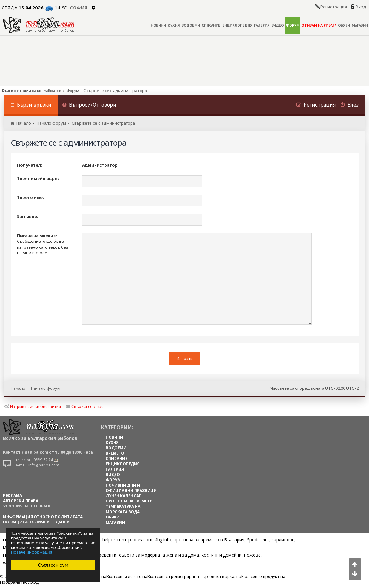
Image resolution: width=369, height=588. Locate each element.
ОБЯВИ (344, 25)
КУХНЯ (174, 25)
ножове (252, 555)
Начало (18, 388)
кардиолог (283, 540)
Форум (73, 91)
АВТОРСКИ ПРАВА (21, 501)
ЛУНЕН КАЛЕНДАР (124, 496)
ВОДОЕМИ (191, 25)
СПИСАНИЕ (211, 25)
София (79, 8)
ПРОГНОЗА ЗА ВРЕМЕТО (129, 501)
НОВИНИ (158, 25)
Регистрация (334, 7)
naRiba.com (53, 91)
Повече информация (32, 552)
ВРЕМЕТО (115, 453)
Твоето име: (30, 197)
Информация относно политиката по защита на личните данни (43, 519)
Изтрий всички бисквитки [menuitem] (33, 406)
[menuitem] (90, 105)
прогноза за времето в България (209, 540)
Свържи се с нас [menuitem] (85, 406)
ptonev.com (140, 540)
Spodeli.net (258, 540)
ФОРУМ (293, 25)
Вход (361, 7)
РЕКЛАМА (13, 495)
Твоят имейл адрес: (39, 178)
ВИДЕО (278, 25)
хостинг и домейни (222, 555)
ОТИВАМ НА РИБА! (319, 25)
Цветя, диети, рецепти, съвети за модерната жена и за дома (133, 555)
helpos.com (114, 540)
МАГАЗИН (360, 25)
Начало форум (46, 388)
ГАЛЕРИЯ (262, 25)
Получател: (30, 165)
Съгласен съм (53, 565)
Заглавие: (28, 216)
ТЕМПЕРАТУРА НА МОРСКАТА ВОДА (123, 509)
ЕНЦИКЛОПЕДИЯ (237, 25)
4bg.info (163, 540)
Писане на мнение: (37, 236)
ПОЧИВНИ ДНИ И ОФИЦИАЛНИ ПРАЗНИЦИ (131, 488)
